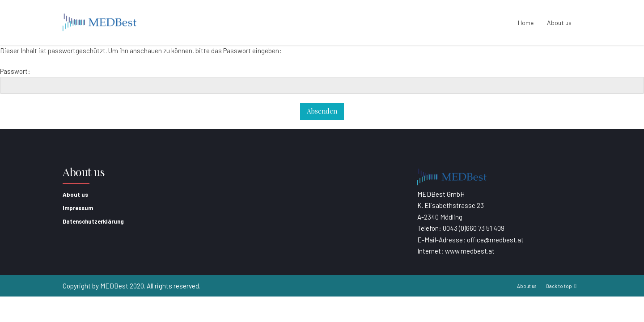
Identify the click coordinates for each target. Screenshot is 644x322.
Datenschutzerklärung (93, 221)
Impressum (78, 208)
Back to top (559, 286)
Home (526, 23)
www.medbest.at (470, 251)
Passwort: (322, 81)
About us (559, 23)
